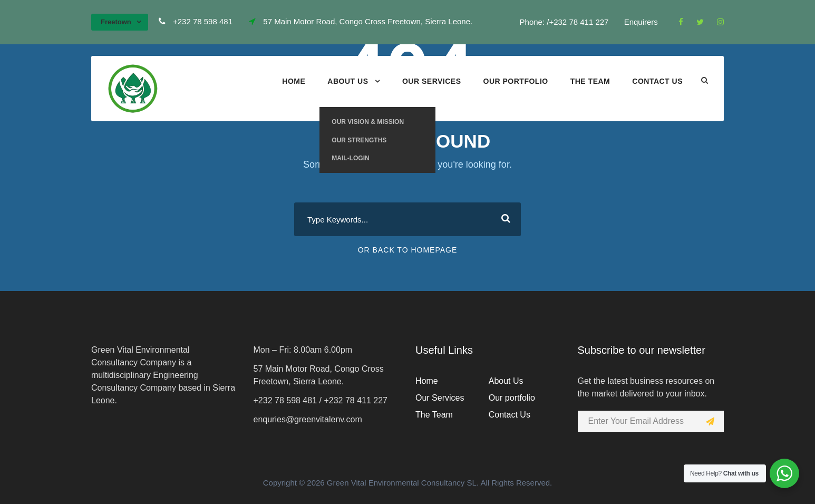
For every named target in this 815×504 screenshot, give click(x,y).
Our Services (432, 81)
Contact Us (657, 81)
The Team (590, 81)
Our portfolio (516, 81)
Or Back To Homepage (408, 250)
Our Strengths (359, 140)
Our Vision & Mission (368, 122)
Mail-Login (350, 158)
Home (294, 81)
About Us (348, 81)
